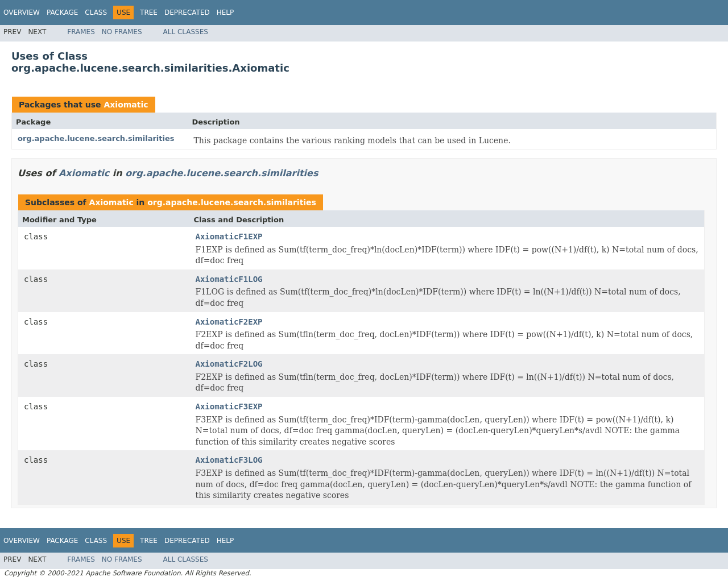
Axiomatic (126, 105)
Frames (81, 32)
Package (62, 13)
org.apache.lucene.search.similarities (96, 138)
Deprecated (187, 13)
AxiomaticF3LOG (229, 460)
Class (96, 13)
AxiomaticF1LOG (229, 279)
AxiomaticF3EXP (229, 406)
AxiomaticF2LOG (229, 364)
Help (226, 13)
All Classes (186, 32)
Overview (22, 13)
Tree (149, 13)
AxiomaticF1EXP (229, 237)
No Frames (122, 32)
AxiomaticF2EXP (229, 322)
